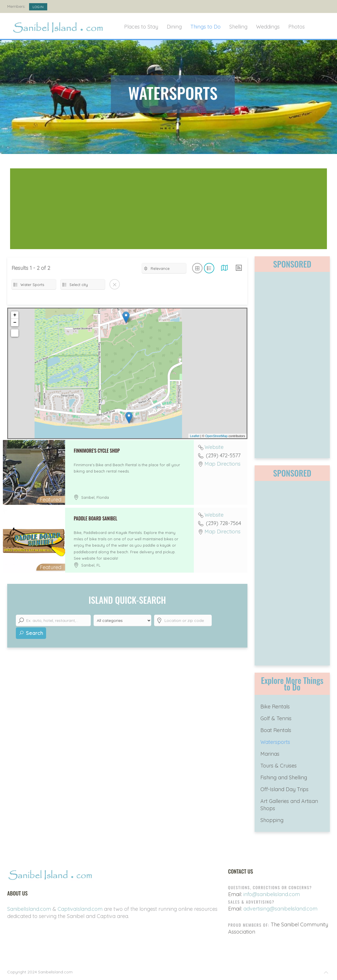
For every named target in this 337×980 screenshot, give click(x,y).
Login (38, 7)
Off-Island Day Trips (284, 789)
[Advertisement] (168, 209)
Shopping (272, 820)
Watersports (275, 742)
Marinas (270, 754)
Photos (297, 27)
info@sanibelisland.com (272, 894)
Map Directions (223, 464)
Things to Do (206, 27)
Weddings (268, 27)
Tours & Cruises (279, 766)
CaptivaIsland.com (80, 909)
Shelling (238, 27)
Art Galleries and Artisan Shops (289, 805)
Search (31, 633)
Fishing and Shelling (284, 777)
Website (214, 447)
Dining (174, 27)
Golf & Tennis (276, 718)
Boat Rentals (276, 730)
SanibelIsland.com (29, 909)
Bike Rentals (275, 707)
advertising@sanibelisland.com (280, 909)
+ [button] (15, 315)
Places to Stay (141, 27)
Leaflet (195, 436)
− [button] (15, 323)
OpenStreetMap (217, 436)
